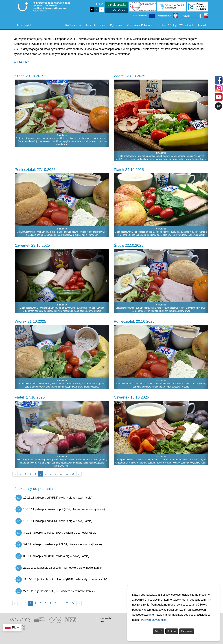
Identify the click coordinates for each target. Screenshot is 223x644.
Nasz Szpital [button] (24, 25)
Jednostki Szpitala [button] (95, 25)
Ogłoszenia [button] (116, 25)
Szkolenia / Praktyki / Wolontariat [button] (175, 25)
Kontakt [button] (202, 25)
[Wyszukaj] (199, 16)
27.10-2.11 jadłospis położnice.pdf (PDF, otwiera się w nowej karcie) (61, 579)
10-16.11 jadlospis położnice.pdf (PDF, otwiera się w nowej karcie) (60, 509)
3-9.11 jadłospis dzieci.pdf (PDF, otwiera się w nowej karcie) (56, 533)
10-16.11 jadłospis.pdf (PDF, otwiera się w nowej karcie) (54, 498)
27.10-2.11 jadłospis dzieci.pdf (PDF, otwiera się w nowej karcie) (59, 568)
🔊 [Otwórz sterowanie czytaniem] (219, 106)
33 (67, 603)
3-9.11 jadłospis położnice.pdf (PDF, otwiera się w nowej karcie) (59, 544)
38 (73, 474)
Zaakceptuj (186, 631)
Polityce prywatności (154, 620)
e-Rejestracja (117, 5)
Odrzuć (159, 631)
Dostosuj (172, 631)
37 (67, 474)
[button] (17, 113)
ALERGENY (22, 62)
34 (73, 603)
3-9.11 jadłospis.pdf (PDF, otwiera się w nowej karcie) (52, 556)
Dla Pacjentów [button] (73, 25)
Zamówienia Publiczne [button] (140, 25)
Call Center (119, 10)
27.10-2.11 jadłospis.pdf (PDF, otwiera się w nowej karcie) (55, 591)
